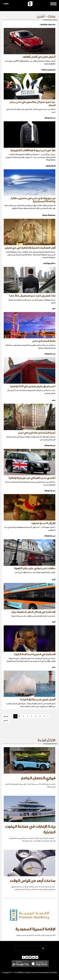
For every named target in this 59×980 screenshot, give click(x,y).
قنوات (5, 4)
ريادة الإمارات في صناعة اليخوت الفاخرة (30, 829)
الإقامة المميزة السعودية (35, 929)
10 (48, 716)
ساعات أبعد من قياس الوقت (32, 881)
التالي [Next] (6, 720)
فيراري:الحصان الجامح (38, 778)
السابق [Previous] (6, 716)
